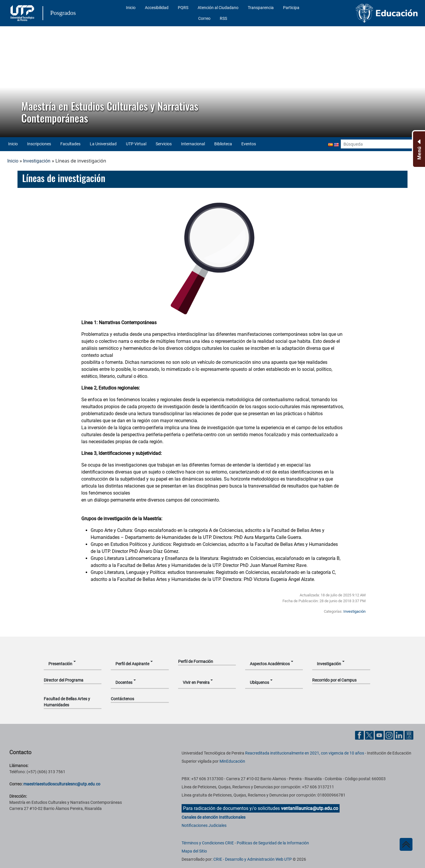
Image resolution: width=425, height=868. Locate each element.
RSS (223, 18)
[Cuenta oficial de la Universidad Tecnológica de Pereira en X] (370, 735)
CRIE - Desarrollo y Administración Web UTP (253, 859)
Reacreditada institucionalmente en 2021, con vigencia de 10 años (305, 753)
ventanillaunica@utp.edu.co (310, 808)
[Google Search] (377, 144)
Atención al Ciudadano (218, 8)
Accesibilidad (157, 8)
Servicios (164, 144)
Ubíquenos (259, 682)
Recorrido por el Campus (334, 680)
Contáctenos (122, 699)
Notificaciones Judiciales (204, 825)
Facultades (70, 144)
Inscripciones (39, 144)
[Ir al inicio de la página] (406, 844)
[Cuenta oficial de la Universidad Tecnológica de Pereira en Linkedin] (400, 735)
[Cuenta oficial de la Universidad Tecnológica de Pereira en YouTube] (380, 735)
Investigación (37, 161)
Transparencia (261, 8)
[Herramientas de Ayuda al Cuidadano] (409, 735)
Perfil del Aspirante (132, 664)
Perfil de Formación (196, 661)
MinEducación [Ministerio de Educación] (232, 761)
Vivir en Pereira (196, 682)
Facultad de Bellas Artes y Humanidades (67, 702)
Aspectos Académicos (270, 664)
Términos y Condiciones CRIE (208, 843)
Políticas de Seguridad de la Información (273, 843)
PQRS (183, 8)
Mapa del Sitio (194, 851)
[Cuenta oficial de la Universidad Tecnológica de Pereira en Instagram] (390, 735)
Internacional (193, 144)
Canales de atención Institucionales (214, 817)
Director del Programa (64, 680)
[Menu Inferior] (418, 149)
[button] (9, 82)
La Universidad (103, 144)
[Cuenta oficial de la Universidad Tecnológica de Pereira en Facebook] (360, 735)
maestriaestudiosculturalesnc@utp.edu (59, 784)
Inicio (131, 8)
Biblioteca (223, 144)
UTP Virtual (136, 144)
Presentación (60, 664)
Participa (291, 8)
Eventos (249, 144)
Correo (204, 18)
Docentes (124, 682)
